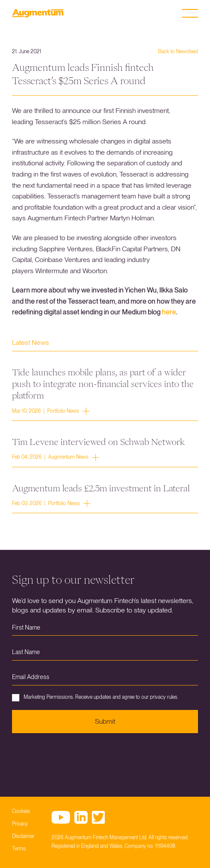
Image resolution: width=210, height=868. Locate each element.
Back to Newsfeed (178, 52)
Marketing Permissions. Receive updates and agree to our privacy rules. (95, 698)
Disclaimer (23, 836)
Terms (19, 849)
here (169, 312)
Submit (105, 721)
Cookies (21, 811)
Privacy (20, 824)
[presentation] (77, 758)
